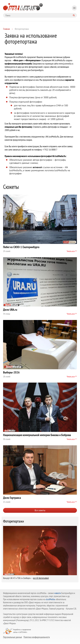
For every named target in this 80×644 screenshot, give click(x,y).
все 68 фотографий (41, 578)
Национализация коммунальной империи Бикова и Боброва (37, 435)
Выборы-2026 (11, 372)
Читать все (71, 251)
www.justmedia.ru (66, 64)
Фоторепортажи (14, 521)
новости (58, 593)
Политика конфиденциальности (37, 637)
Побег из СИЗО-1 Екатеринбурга (21, 247)
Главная (6, 29)
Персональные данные (13, 637)
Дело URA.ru (10, 310)
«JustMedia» (50, 599)
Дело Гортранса (12, 498)
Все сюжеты (40, 510)
